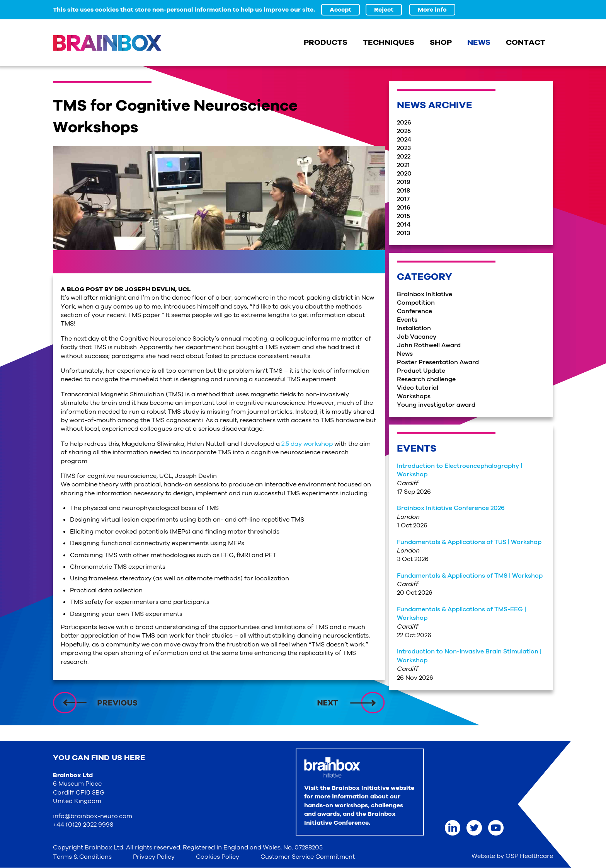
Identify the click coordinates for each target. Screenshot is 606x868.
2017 (403, 199)
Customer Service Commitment (308, 857)
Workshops (414, 396)
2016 (404, 208)
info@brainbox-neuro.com (93, 816)
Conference (414, 311)
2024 (404, 140)
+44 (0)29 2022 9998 (83, 825)
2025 (404, 131)
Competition (416, 303)
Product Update (421, 371)
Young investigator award (436, 405)
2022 (404, 157)
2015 (403, 216)
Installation (414, 328)
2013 (403, 233)
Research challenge (426, 379)
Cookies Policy (218, 857)
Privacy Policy (154, 857)
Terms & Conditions (82, 857)
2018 (403, 191)
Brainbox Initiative (425, 294)
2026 (404, 123)
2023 (404, 148)
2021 (403, 165)
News (405, 354)
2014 (404, 225)
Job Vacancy (417, 337)
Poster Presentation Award (438, 362)
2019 (404, 182)
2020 (404, 174)
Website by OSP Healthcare (512, 856)
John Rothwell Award (429, 345)
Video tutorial (418, 388)
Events (407, 320)
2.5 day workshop (307, 444)
